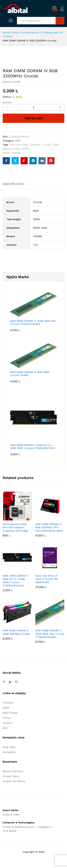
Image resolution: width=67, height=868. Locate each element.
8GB (26, 145)
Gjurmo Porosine (13, 771)
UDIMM (25, 149)
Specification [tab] (14, 184)
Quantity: (7, 102)
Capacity (35, 145)
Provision (8, 703)
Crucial (16, 82)
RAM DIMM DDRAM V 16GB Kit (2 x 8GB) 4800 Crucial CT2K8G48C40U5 (15, 581)
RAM (18, 141)
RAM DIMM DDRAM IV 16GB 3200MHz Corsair (17, 632)
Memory (7, 149)
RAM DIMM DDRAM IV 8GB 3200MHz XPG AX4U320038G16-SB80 (49, 527)
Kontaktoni (9, 752)
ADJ (5, 728)
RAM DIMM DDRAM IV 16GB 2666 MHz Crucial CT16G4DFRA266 (50, 634)
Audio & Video (11, 814)
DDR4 (56, 145)
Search (60, 21)
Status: (7, 97)
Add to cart (33, 118)
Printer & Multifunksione (18, 827)
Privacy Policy (11, 776)
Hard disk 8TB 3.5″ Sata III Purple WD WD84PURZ (47, 579)
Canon (7, 718)
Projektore (44, 827)
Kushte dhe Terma (14, 781)
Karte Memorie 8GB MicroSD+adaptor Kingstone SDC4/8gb (15, 527)
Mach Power (10, 713)
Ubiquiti (8, 723)
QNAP (6, 708)
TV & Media (10, 831)
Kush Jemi (9, 747)
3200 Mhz (15, 145)
